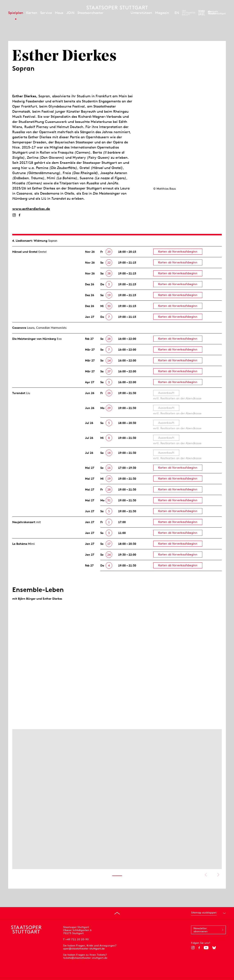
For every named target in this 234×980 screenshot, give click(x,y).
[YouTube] (206, 948)
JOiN (70, 13)
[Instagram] (14, 215)
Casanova (19, 328)
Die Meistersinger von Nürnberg (34, 339)
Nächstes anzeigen (218, 875)
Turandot (19, 393)
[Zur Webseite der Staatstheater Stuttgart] (217, 13)
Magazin (162, 13)
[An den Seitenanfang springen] (117, 913)
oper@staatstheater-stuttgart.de (84, 949)
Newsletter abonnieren (201, 930)
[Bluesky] (214, 948)
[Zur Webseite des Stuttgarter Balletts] (189, 13)
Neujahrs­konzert (24, 522)
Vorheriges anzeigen (206, 875)
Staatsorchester (90, 13)
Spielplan (16, 13)
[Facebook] (20, 215)
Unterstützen (141, 13)
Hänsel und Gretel (25, 252)
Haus (59, 13)
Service (46, 13)
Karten (32, 13)
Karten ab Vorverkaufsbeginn (178, 252)
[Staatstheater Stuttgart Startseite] (117, 8)
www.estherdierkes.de (31, 209)
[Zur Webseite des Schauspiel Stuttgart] (202, 13)
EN (177, 13)
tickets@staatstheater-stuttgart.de (85, 958)
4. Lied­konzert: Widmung (30, 241)
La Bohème (20, 544)
